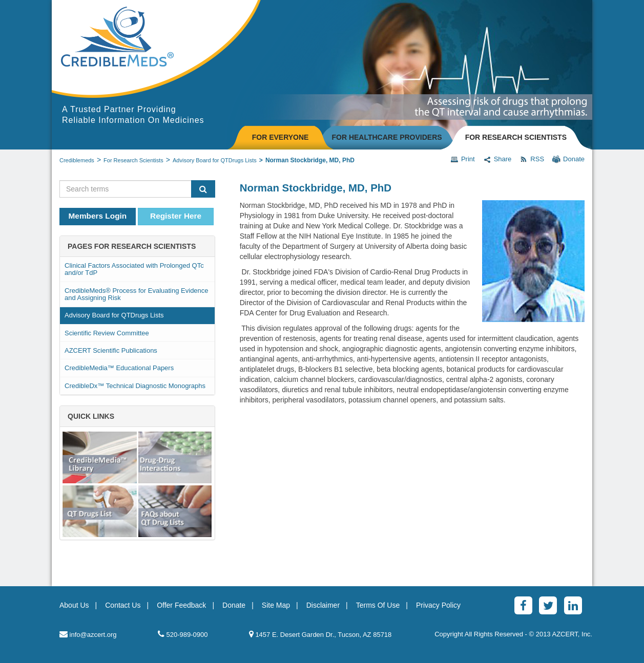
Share (497, 159)
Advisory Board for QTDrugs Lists (215, 160)
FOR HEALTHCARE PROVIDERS (387, 137)
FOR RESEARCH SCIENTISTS (516, 137)
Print (463, 159)
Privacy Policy (438, 605)
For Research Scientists (133, 160)
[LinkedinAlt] (573, 605)
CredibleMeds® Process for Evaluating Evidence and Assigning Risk (137, 294)
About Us (74, 605)
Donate (568, 159)
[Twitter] (548, 605)
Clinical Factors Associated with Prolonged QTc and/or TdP (134, 269)
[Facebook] (523, 605)
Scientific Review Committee (107, 333)
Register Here (176, 216)
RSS (532, 159)
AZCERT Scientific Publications (111, 350)
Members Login (98, 216)
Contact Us (123, 605)
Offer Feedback (181, 605)
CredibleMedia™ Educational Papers (119, 368)
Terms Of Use (378, 605)
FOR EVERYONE (281, 137)
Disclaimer (323, 605)
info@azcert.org (88, 634)
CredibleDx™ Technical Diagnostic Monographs (135, 386)
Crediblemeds (77, 160)
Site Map (276, 605)
